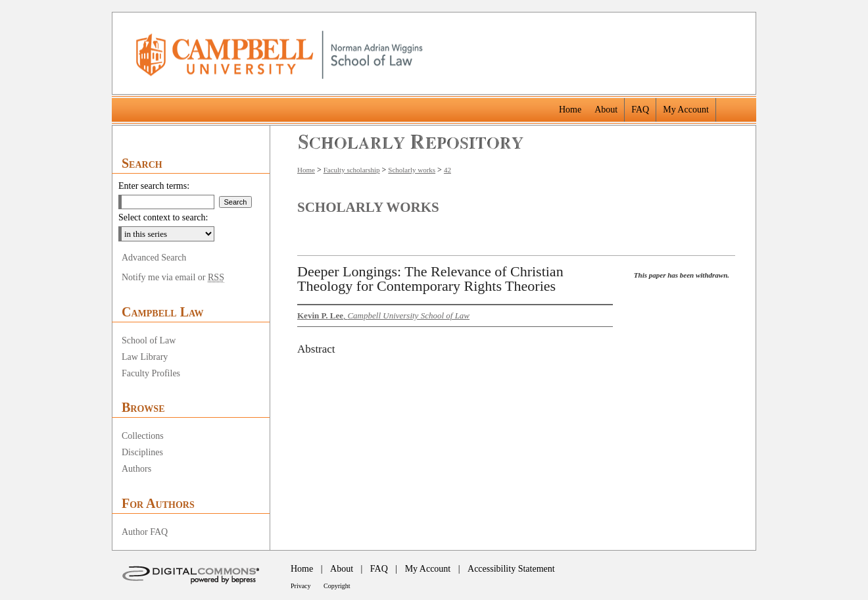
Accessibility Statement (511, 569)
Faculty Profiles (151, 373)
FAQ (379, 569)
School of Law (149, 340)
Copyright (337, 586)
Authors (136, 469)
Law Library (145, 357)
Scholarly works (412, 170)
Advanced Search (154, 258)
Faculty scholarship (352, 170)
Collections (143, 436)
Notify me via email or (173, 278)
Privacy (301, 586)
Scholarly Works (368, 207)
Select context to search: (163, 217)
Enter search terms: (154, 186)
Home (306, 170)
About (342, 569)
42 (447, 170)
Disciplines (142, 452)
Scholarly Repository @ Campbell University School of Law (411, 142)
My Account (428, 569)
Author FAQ (145, 532)
